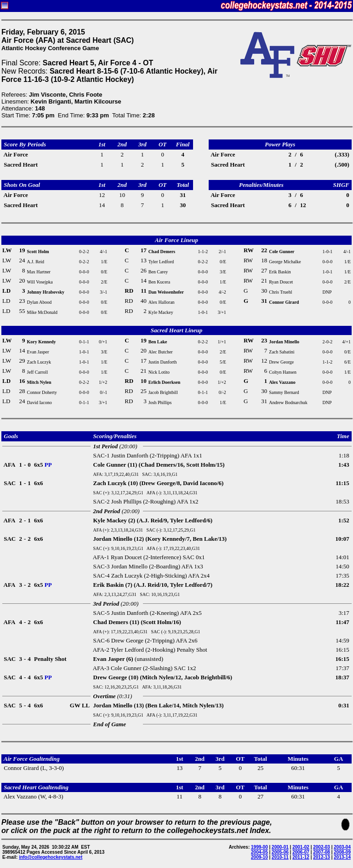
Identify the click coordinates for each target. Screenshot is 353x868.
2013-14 (342, 857)
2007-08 (322, 852)
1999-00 (259, 847)
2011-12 (301, 857)
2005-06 (280, 852)
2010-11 (280, 857)
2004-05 (259, 852)
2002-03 (322, 847)
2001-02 (301, 847)
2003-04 (342, 847)
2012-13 (322, 857)
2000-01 (280, 847)
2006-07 (301, 852)
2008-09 (342, 852)
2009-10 (259, 857)
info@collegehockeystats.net (51, 857)
